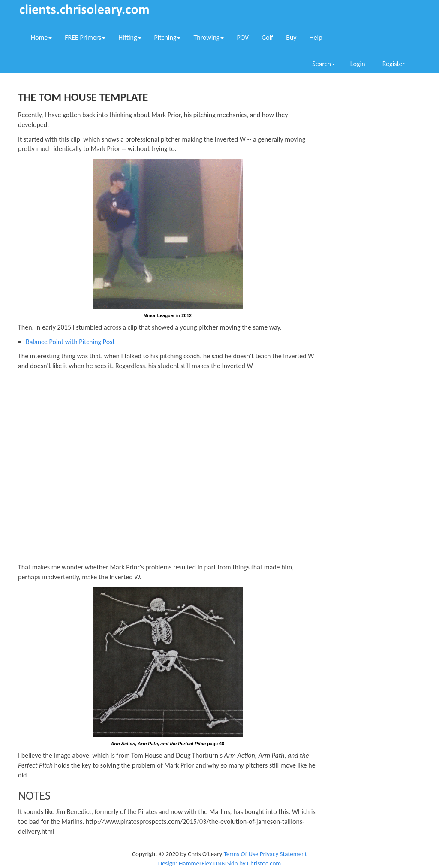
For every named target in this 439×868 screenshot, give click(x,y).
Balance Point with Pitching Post (70, 342)
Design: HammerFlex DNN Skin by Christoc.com (220, 863)
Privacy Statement (283, 854)
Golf (267, 38)
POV (243, 38)
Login (358, 64)
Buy (291, 38)
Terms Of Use (241, 854)
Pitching (168, 38)
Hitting (130, 38)
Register (394, 64)
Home (41, 38)
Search (324, 64)
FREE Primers (85, 38)
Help (316, 38)
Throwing (209, 38)
